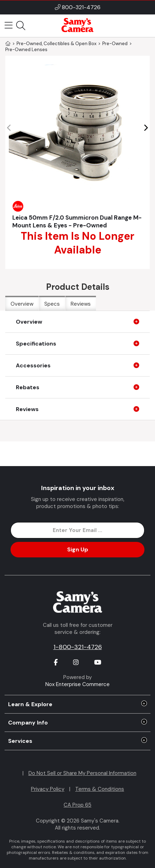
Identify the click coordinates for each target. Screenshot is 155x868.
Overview (22, 304)
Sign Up (78, 549)
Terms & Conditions (100, 789)
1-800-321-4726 (78, 647)
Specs (52, 304)
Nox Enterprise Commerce (77, 684)
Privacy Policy (48, 789)
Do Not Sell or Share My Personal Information (82, 773)
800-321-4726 (81, 7)
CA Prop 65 (77, 805)
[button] (146, 128)
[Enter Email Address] (77, 530)
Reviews (81, 304)
